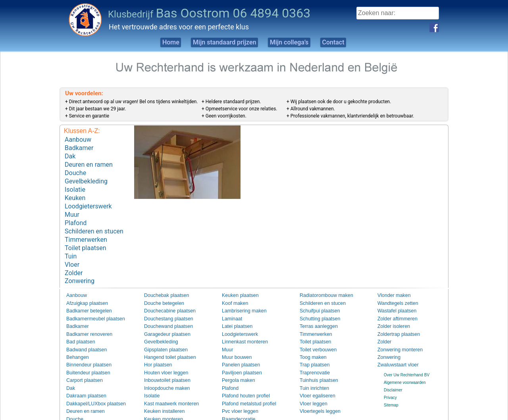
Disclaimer (393, 374)
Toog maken (310, 342)
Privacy (390, 382)
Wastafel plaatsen (393, 296)
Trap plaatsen (312, 349)
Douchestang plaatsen (164, 303)
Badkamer (79, 147)
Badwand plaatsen (83, 334)
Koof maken (232, 288)
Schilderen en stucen (94, 222)
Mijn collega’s (294, 42)
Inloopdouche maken (163, 372)
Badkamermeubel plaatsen (90, 303)
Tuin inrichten (312, 372)
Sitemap (391, 389)
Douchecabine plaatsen (165, 296)
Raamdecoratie (235, 403)
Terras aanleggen (315, 311)
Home (156, 42)
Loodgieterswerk (88, 199)
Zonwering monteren (396, 334)
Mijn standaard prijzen (219, 42)
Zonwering (80, 267)
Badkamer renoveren (85, 319)
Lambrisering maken (240, 296)
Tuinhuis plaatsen (315, 365)
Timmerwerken (86, 229)
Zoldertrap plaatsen (394, 319)
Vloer (72, 251)
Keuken (75, 192)
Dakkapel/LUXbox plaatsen (90, 387)
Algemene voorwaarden (405, 366)
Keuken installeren (160, 395)
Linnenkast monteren (240, 327)
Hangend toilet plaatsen (165, 342)
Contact (347, 42)
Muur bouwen (234, 342)
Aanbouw (78, 139)
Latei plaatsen (234, 311)
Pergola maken (235, 365)
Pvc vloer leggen (237, 395)
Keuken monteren (160, 403)
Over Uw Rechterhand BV (407, 359)
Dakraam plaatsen (82, 380)
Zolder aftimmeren (394, 303)
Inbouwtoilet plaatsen (163, 365)
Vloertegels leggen (316, 395)
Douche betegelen (160, 288)
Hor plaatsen (155, 349)
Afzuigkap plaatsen (83, 288)
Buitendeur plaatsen (84, 357)
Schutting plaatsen (316, 303)
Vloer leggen (311, 387)
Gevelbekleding (86, 176)
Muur (72, 207)
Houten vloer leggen (162, 357)
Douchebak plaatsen (162, 281)
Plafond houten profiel (241, 380)
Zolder (74, 259)
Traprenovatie (312, 357)
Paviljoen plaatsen (238, 357)
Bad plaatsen (78, 327)
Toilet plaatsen (85, 236)
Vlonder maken (391, 281)
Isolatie (75, 184)
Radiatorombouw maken (321, 281)
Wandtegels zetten (394, 288)
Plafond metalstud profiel (244, 387)
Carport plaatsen (81, 365)
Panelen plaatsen (237, 349)
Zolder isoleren (391, 311)
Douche (75, 169)
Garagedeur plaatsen (163, 319)
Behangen (75, 342)
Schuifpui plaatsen (316, 296)
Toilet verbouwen (315, 334)
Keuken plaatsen (237, 281)
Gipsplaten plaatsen (162, 334)
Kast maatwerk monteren (166, 387)
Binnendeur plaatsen (85, 349)
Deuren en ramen (89, 162)
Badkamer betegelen (85, 296)
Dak (70, 154)
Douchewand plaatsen (164, 311)
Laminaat (230, 303)
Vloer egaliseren (314, 380)
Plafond (76, 214)
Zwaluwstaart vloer (394, 349)
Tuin (71, 244)
